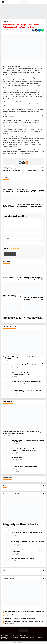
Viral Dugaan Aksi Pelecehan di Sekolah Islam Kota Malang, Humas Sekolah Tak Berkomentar (22, 433)
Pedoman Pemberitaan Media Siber (10, 637)
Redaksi (32, 637)
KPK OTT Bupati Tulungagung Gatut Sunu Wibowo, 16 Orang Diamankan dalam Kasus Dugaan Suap (9, 206)
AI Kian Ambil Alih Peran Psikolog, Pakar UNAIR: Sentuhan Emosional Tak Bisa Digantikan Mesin (27, 374)
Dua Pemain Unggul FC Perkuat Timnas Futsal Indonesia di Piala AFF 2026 (25, 612)
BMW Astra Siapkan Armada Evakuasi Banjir (23, 559)
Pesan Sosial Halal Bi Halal (18, 458)
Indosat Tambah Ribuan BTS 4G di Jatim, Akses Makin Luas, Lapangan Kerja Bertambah (27, 533)
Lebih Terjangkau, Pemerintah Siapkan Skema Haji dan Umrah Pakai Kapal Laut (34, 170)
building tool (21, 643)
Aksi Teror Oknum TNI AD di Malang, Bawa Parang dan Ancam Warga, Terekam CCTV (9, 191)
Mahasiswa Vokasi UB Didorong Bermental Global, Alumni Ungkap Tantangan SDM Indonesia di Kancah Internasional (27, 467)
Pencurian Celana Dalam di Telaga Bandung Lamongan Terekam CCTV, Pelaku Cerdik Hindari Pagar (23, 206)
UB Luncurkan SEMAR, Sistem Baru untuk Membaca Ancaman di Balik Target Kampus (28, 441)
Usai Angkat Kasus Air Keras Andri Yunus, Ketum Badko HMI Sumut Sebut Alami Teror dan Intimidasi (37, 206)
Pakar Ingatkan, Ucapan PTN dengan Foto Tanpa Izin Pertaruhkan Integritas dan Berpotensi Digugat (25, 450)
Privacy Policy (23, 636)
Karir (3, 639)
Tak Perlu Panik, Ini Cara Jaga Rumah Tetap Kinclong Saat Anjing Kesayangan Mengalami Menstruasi (26, 382)
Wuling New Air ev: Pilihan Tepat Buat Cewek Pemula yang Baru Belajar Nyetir (27, 551)
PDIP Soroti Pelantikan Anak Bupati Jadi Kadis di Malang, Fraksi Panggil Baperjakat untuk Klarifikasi (23, 191)
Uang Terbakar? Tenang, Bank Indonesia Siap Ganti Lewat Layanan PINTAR (13, 170)
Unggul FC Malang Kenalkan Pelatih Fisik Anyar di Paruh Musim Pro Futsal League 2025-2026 (25, 622)
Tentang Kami (25, 637)
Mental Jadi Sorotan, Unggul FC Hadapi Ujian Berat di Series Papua (23, 608)
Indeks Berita (39, 637)
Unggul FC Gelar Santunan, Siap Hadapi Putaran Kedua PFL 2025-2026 (24, 615)
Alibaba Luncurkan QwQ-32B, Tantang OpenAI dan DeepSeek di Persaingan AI (28, 542)
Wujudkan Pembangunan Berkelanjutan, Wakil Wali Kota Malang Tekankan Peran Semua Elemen (38, 191)
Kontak (14, 639)
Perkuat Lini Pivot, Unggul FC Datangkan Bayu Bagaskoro (20, 618)
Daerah (4, 31)
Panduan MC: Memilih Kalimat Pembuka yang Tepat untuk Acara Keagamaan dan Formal (27, 391)
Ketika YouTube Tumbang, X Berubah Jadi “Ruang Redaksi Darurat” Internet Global (21, 525)
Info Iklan (8, 639)
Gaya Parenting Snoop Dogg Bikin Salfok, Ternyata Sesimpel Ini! (27, 365)
